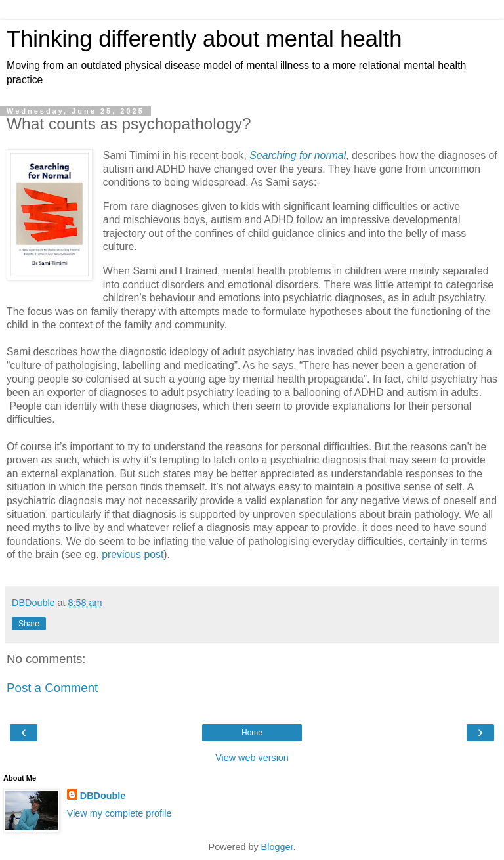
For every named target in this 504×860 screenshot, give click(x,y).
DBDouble (103, 796)
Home (252, 733)
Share (29, 624)
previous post (133, 554)
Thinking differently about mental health (204, 39)
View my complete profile (119, 813)
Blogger (277, 847)
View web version (252, 758)
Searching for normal (298, 155)
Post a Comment (52, 688)
